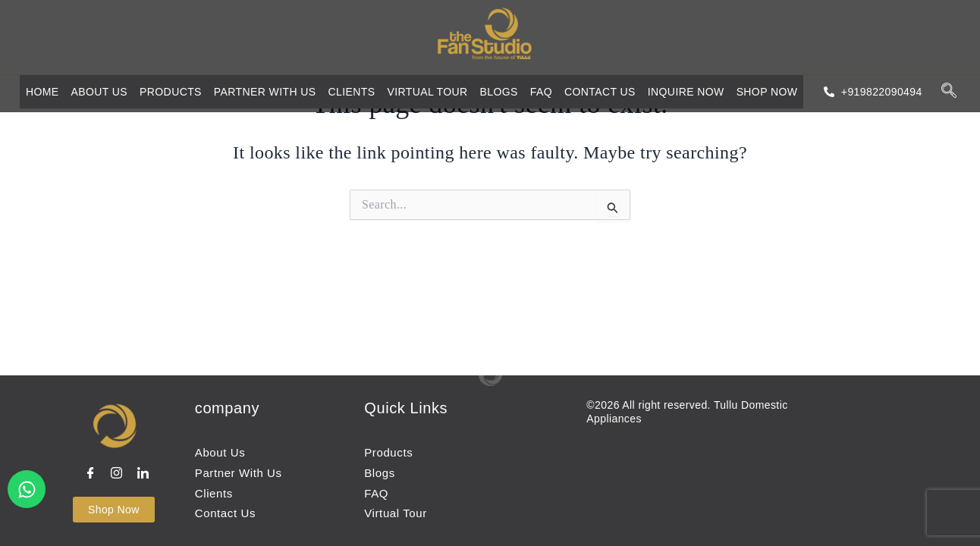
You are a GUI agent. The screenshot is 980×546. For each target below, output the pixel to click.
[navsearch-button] (949, 91)
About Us (100, 92)
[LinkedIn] (145, 474)
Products (171, 92)
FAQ (541, 92)
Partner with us (265, 92)
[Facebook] (93, 474)
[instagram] (118, 474)
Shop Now (769, 92)
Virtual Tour (427, 92)
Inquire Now (686, 92)
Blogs (499, 92)
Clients (351, 92)
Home (42, 92)
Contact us (600, 92)
